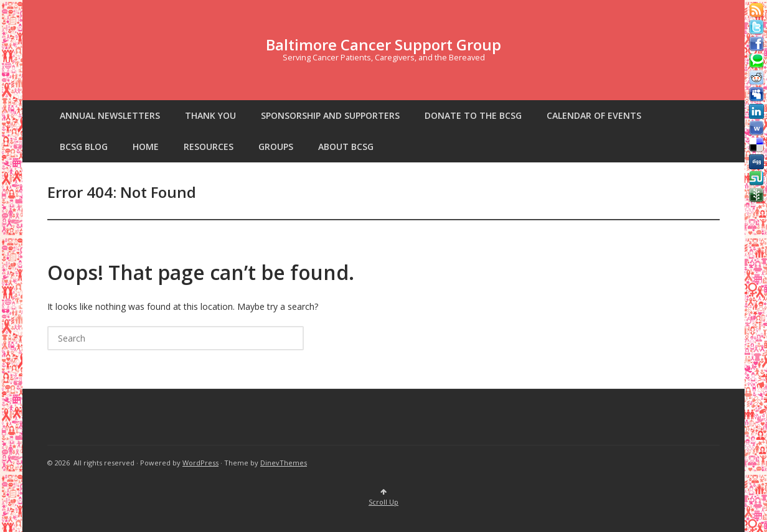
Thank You (210, 115)
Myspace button (756, 95)
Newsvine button (756, 195)
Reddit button (756, 78)
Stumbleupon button (756, 179)
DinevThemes (284, 463)
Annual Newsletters (110, 115)
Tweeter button (756, 27)
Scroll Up (383, 497)
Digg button (756, 162)
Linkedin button (756, 111)
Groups (276, 147)
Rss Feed (756, 11)
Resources (209, 147)
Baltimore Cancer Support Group (383, 44)
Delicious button (756, 145)
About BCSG (346, 147)
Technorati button (756, 61)
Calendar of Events (594, 115)
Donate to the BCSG (473, 115)
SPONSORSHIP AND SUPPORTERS (330, 115)
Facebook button (756, 44)
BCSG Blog (84, 147)
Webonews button (756, 128)
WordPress (200, 463)
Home (146, 147)
